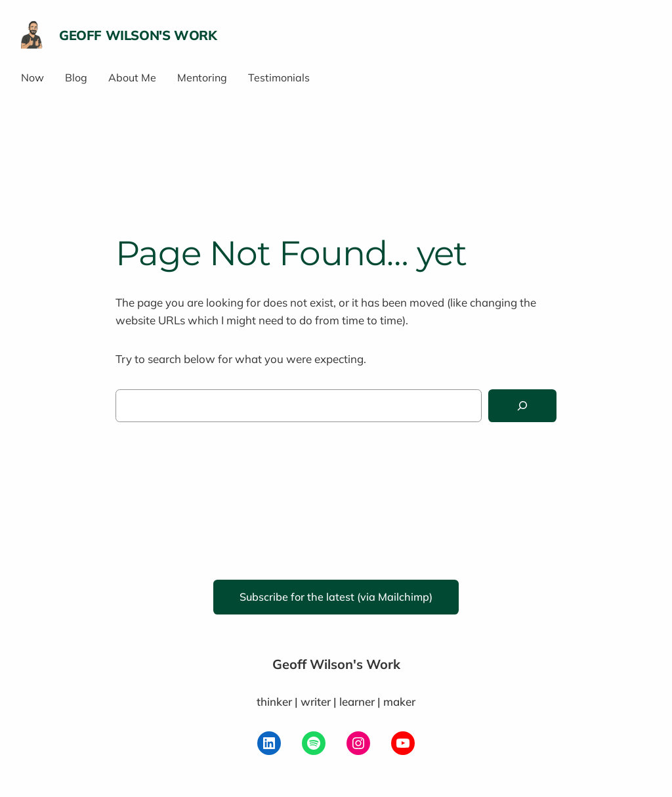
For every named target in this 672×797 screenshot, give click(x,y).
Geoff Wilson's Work (138, 35)
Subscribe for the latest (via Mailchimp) (336, 597)
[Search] (522, 406)
